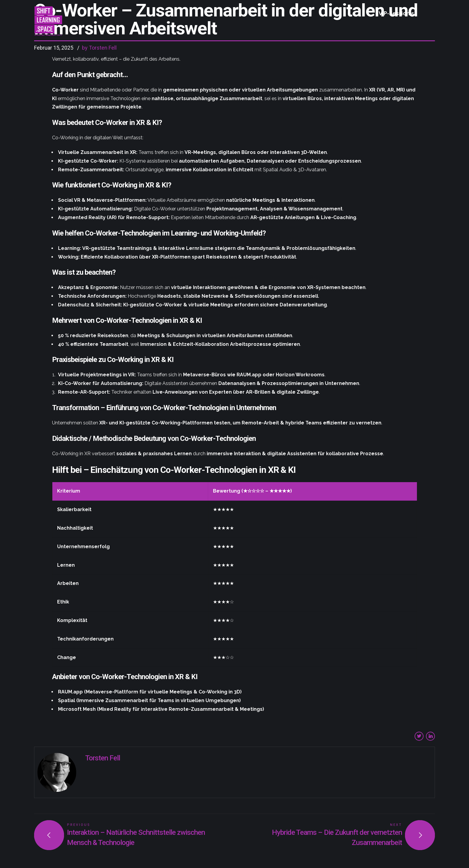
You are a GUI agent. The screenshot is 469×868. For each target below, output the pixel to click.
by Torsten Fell (99, 48)
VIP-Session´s (396, 13)
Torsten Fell (103, 758)
